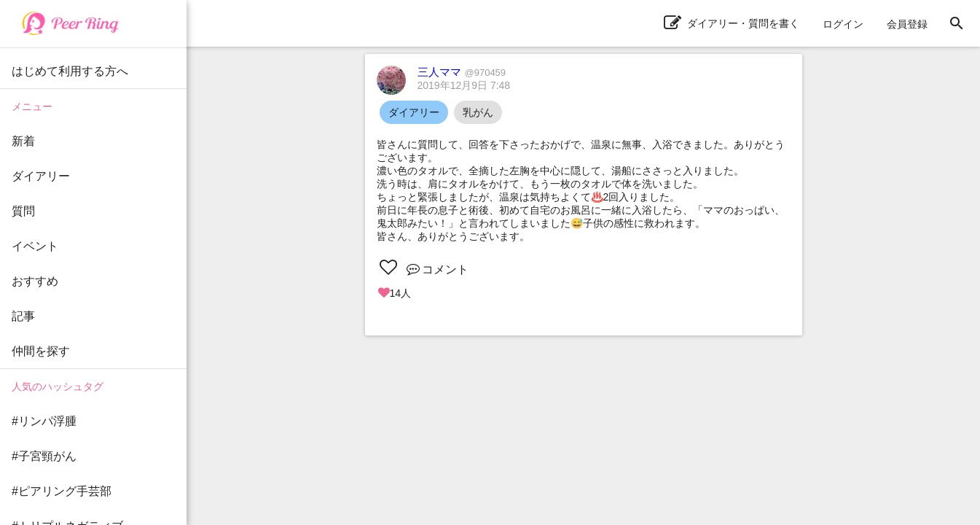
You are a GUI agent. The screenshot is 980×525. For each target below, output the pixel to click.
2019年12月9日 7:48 (464, 85)
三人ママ (462, 72)
